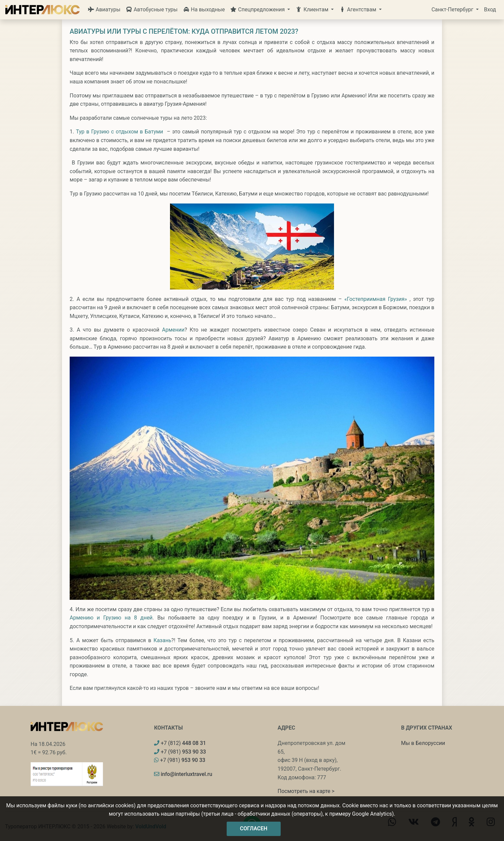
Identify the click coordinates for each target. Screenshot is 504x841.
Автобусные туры (152, 10)
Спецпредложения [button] (258, 10)
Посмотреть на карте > (306, 791)
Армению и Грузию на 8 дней (111, 618)
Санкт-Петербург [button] (453, 10)
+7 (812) (180, 743)
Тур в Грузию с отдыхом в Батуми (120, 132)
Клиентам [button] (312, 10)
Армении (173, 330)
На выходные (204, 10)
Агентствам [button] (358, 10)
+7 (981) (180, 752)
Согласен (254, 828)
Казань (162, 640)
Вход (490, 10)
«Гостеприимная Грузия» (376, 299)
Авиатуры (104, 10)
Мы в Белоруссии (423, 743)
